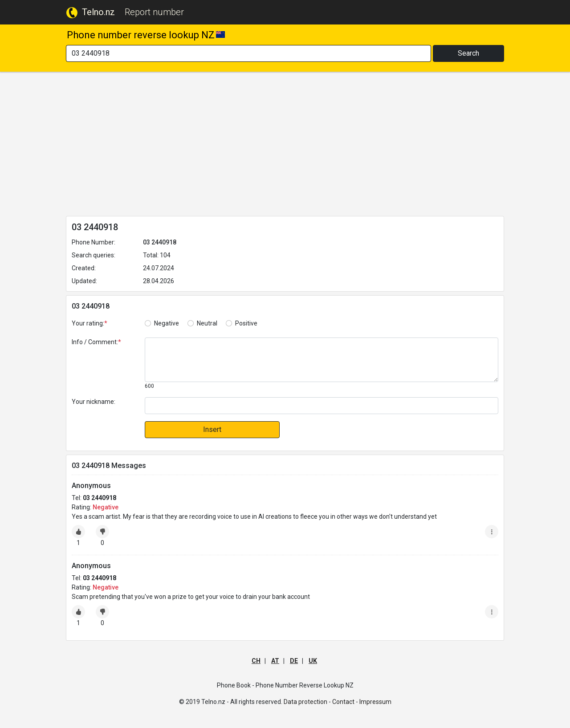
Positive (246, 323)
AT (275, 661)
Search (468, 53)
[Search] (248, 53)
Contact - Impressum (362, 702)
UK (313, 661)
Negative (167, 323)
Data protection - (307, 702)
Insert (212, 429)
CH (256, 661)
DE (294, 661)
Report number (154, 12)
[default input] (322, 406)
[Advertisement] (285, 146)
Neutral (207, 323)
